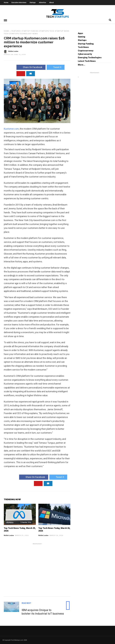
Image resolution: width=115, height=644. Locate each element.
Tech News (83, 47)
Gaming (82, 37)
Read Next (26, 603)
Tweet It (56, 67)
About (51, 3)
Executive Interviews (19, 3)
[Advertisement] (37, 569)
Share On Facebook (31, 67)
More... (82, 65)
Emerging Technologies (90, 57)
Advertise (42, 3)
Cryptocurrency (86, 51)
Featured (16, 31)
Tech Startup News (59, 31)
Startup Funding (30, 31)
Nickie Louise (9, 535)
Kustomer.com (11, 129)
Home (6, 3)
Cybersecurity (85, 54)
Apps (80, 33)
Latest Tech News (87, 61)
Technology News (29, 34)
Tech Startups (11, 34)
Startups (33, 3)
